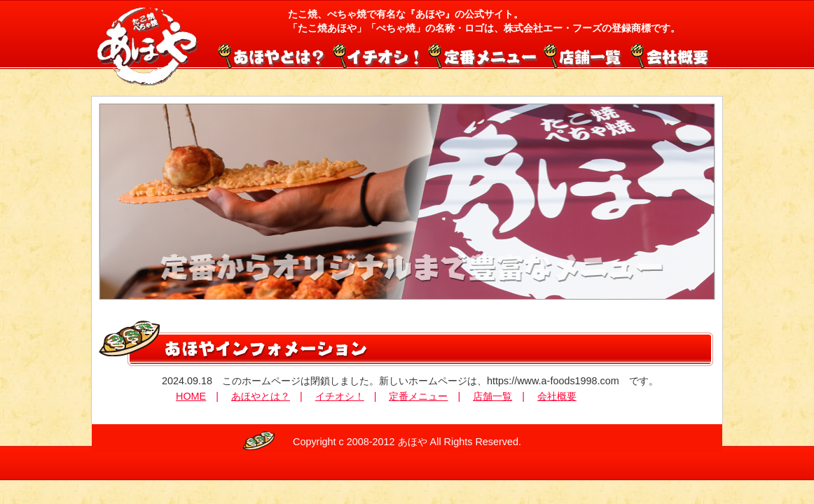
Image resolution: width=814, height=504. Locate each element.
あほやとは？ (261, 396)
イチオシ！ (378, 55)
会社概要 (669, 55)
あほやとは (274, 55)
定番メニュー (483, 55)
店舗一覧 (584, 55)
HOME (191, 396)
